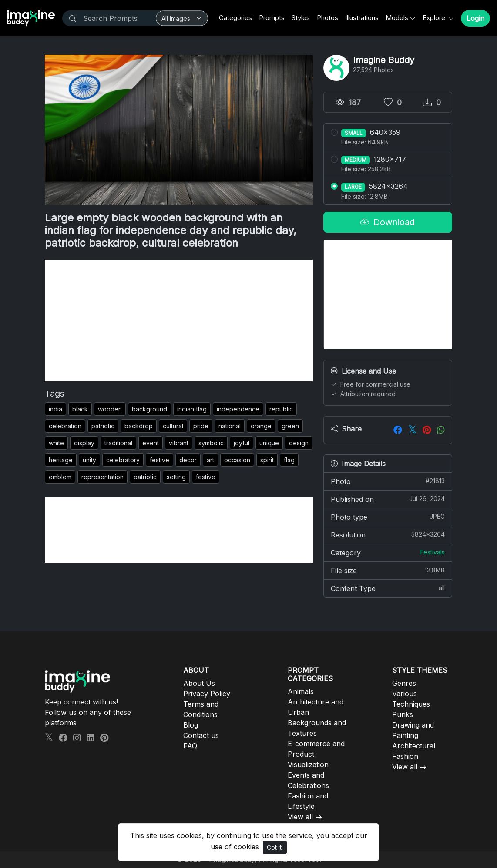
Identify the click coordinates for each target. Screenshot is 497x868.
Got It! (275, 847)
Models (397, 18)
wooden (110, 409)
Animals (301, 691)
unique (269, 443)
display (84, 443)
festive (160, 460)
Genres (404, 683)
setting (176, 477)
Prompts (272, 18)
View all (300, 817)
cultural (173, 426)
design (299, 443)
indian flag (192, 409)
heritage (61, 460)
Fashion (405, 756)
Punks (403, 714)
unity (89, 460)
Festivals (433, 552)
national (230, 426)
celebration (65, 426)
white (56, 443)
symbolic (211, 443)
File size (388, 570)
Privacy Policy (207, 694)
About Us (199, 683)
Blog (191, 725)
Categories (235, 18)
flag (289, 460)
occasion (237, 460)
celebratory (123, 460)
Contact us (201, 735)
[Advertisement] (179, 320)
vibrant (179, 443)
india (55, 409)
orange (261, 426)
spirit (267, 460)
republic (281, 409)
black (80, 409)
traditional (118, 443)
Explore (435, 18)
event (151, 443)
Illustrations (362, 18)
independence (238, 409)
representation (102, 477)
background (149, 409)
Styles (301, 18)
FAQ (190, 746)
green (290, 426)
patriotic (103, 426)
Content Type (388, 588)
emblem (60, 477)
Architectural (414, 746)
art (210, 460)
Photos (327, 18)
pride (201, 426)
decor (188, 460)
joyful (242, 443)
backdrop (139, 426)
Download (388, 222)
